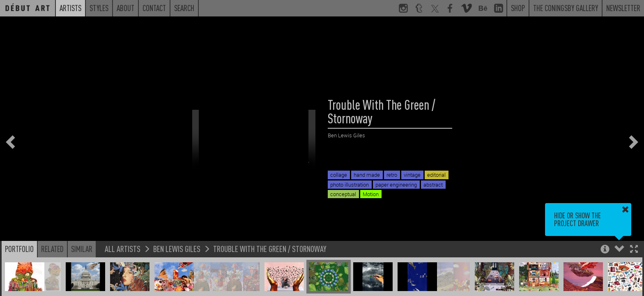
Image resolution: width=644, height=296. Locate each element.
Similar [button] (82, 249)
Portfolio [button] (19, 249)
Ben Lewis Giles (177, 249)
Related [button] (52, 249)
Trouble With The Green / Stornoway (270, 249)
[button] (634, 250)
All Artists (123, 249)
